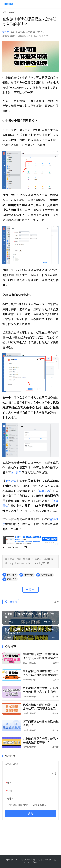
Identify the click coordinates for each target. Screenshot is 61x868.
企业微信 (12, 575)
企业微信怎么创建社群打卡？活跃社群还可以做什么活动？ (41, 673)
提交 (31, 813)
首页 (4, 12)
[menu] (56, 4)
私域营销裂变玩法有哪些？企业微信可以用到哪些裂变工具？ (41, 707)
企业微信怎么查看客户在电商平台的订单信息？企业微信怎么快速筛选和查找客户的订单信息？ (41, 690)
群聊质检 (44, 491)
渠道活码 (11, 481)
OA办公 (41, 32)
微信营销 (28, 575)
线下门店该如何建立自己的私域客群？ (41, 724)
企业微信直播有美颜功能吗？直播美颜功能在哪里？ (41, 741)
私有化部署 (46, 575)
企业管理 (22, 36)
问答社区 (33, 36)
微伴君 (6, 32)
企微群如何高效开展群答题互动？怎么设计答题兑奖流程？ (41, 656)
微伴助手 (16, 473)
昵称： (10, 783)
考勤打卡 (12, 579)
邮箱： (10, 791)
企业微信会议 (9, 36)
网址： (10, 799)
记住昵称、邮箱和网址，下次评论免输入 (25, 805)
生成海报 (11, 602)
